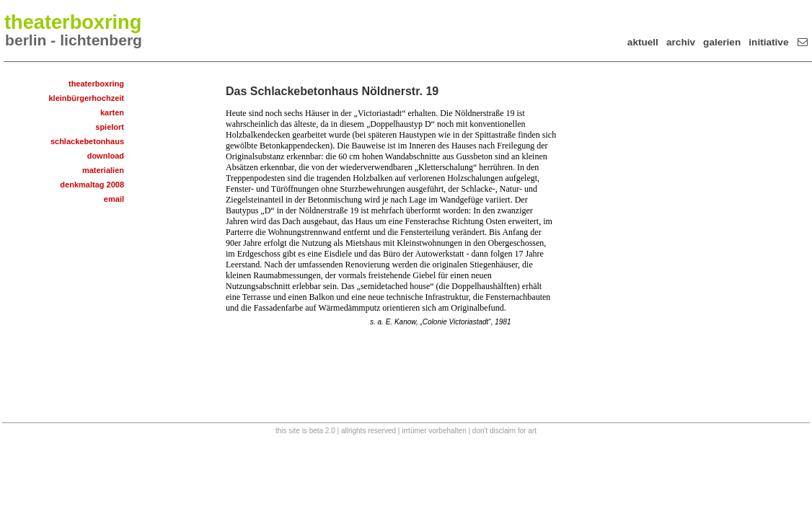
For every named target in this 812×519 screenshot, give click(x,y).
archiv (681, 42)
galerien (722, 42)
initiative (768, 42)
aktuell (643, 42)
